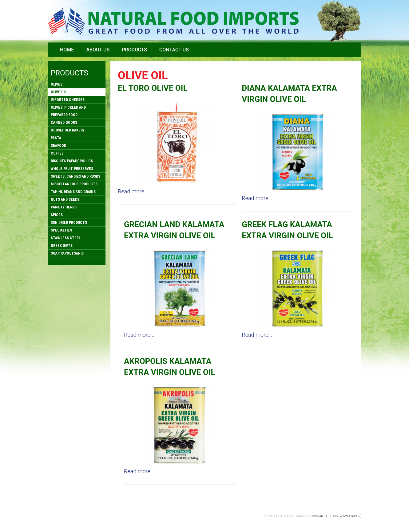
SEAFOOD (58, 146)
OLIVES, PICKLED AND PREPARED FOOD (68, 111)
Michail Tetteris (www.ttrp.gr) (336, 516)
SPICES (57, 215)
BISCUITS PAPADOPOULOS (72, 161)
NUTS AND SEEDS (65, 199)
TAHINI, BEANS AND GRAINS (73, 192)
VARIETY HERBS (64, 207)
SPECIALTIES (61, 230)
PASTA (56, 138)
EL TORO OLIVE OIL (153, 88)
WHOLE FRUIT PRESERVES (72, 169)
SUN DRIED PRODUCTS (69, 223)
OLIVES (57, 84)
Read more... (133, 191)
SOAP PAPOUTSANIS (67, 253)
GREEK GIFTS (62, 246)
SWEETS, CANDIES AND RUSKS (75, 176)
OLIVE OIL (59, 92)
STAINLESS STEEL (66, 238)
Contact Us (174, 50)
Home (67, 50)
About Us (98, 50)
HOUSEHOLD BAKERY (68, 130)
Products (134, 50)
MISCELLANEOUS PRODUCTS (74, 184)
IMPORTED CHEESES (68, 100)
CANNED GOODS (64, 123)
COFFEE (57, 153)
